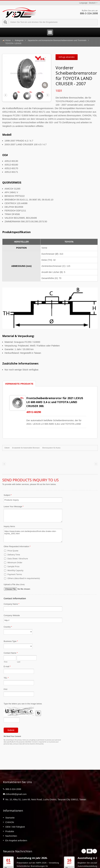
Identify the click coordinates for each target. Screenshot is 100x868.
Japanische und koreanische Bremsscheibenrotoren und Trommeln (57, 40)
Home (8, 40)
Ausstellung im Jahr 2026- (32, 858)
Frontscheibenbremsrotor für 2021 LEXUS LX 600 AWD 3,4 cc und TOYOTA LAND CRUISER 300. (55, 402)
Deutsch (92, 3)
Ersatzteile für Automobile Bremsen (26, 448)
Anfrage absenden (67, 57)
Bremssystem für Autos (51, 448)
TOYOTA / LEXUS (13, 43)
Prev (84, 851)
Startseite (10, 818)
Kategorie (19, 40)
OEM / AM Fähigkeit (15, 827)
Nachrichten (11, 836)
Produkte (10, 831)
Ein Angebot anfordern (16, 840)
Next (95, 851)
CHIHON (10, 822)
